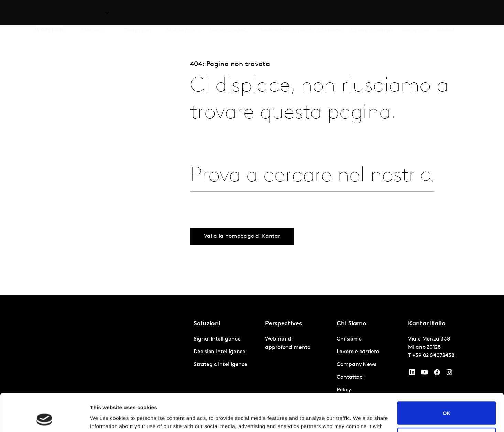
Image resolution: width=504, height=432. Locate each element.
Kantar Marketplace (286, 13)
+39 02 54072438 (433, 356)
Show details (106, 418)
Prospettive (138, 13)
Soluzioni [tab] (91, 13)
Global (446, 13)
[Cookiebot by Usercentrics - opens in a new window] (45, 419)
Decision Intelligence (220, 352)
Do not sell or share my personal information (447, 404)
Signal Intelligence (217, 339)
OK (447, 378)
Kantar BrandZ (228, 13)
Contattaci (415, 13)
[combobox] (303, 176)
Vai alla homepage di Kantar (242, 249)
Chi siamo (330, 13)
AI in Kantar (181, 13)
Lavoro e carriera (372, 13)
